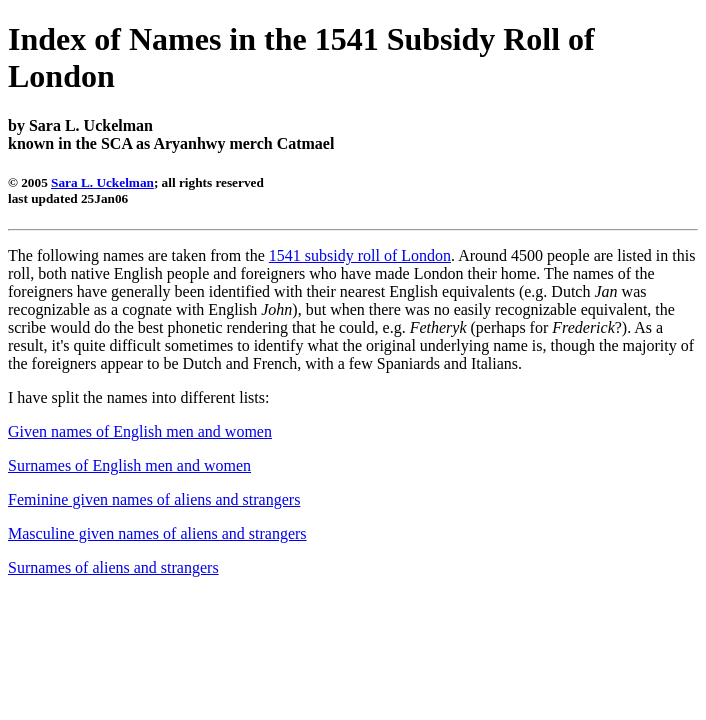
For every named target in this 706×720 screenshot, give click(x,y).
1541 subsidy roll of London (360, 255)
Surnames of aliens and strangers (113, 567)
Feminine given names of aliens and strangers (154, 499)
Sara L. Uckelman (102, 182)
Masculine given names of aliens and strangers (157, 533)
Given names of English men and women (140, 431)
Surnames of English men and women (129, 465)
